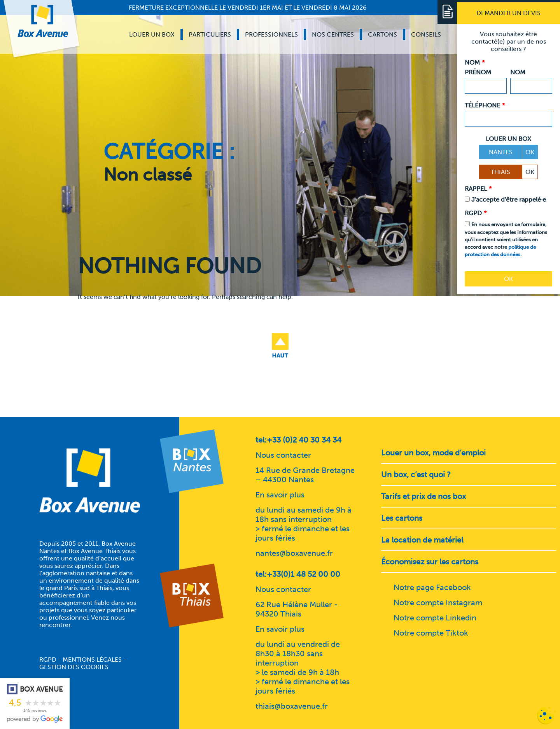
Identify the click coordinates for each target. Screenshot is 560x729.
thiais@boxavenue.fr (292, 706)
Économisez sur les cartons (430, 562)
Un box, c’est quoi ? (416, 474)
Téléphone (485, 105)
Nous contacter (283, 455)
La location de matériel (422, 540)
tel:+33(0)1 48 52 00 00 (298, 574)
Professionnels (271, 34)
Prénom (478, 72)
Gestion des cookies (74, 667)
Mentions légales (92, 660)
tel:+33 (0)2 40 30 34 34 (298, 440)
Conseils (426, 34)
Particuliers (210, 34)
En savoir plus (280, 495)
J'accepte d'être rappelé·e (509, 199)
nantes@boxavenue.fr (294, 553)
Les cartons (402, 518)
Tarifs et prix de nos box (423, 496)
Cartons (382, 34)
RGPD (48, 660)
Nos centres (333, 34)
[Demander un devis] (508, 13)
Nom (518, 72)
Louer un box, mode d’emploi (433, 453)
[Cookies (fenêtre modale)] (546, 716)
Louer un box (152, 34)
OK (530, 152)
